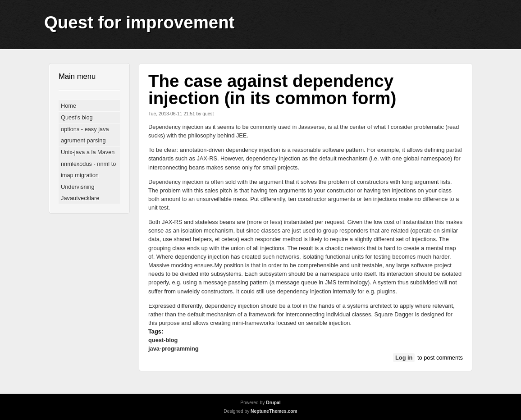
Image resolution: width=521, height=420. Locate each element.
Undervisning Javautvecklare (80, 192)
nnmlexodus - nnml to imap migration (88, 169)
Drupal (273, 403)
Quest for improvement (139, 22)
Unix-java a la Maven (88, 152)
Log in (404, 358)
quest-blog (163, 340)
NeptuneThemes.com (274, 411)
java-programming (174, 349)
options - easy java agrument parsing (85, 135)
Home (69, 106)
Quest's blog (77, 117)
